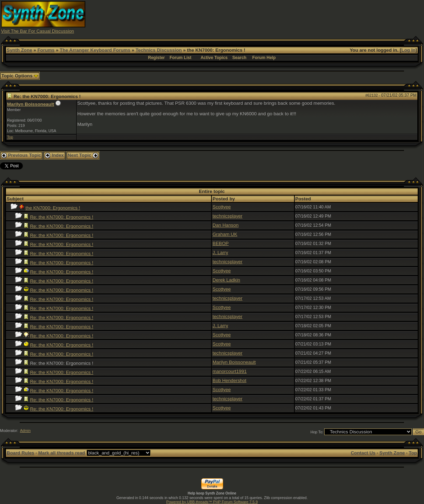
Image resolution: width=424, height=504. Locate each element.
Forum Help (264, 58)
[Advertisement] (295, 17)
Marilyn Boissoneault (31, 104)
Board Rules (21, 453)
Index (54, 155)
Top (10, 137)
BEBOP (221, 243)
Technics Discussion (159, 50)
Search (239, 58)
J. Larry (220, 253)
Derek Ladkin (226, 280)
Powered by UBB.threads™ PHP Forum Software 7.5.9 (212, 502)
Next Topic (83, 155)
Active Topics (214, 58)
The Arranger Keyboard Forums (95, 50)
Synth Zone (19, 50)
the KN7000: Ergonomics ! (53, 208)
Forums (46, 50)
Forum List (181, 58)
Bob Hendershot (229, 380)
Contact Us (363, 453)
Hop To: (317, 432)
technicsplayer (227, 216)
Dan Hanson (226, 225)
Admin (25, 431)
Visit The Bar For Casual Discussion (38, 31)
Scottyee (222, 207)
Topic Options (20, 76)
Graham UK (225, 234)
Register (156, 58)
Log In (409, 50)
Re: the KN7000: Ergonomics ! (61, 217)
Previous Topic (21, 155)
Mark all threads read (62, 453)
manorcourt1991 (230, 371)
